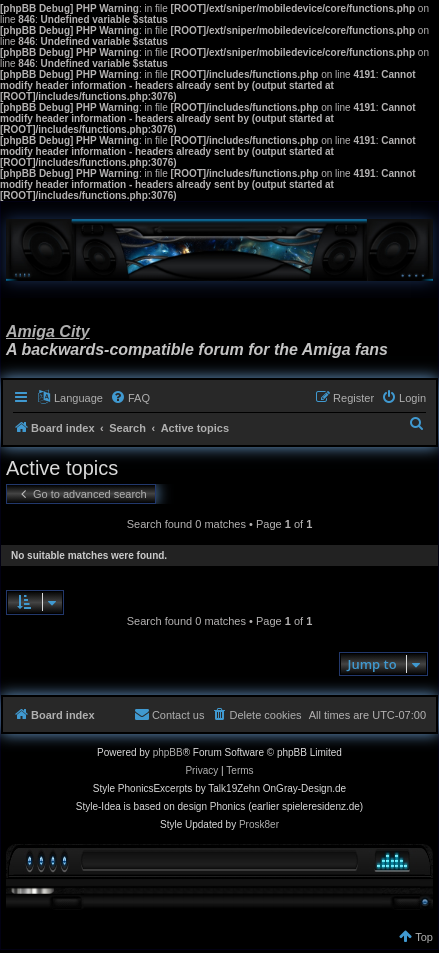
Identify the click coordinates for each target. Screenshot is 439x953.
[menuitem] (130, 398)
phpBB (168, 752)
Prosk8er (259, 824)
